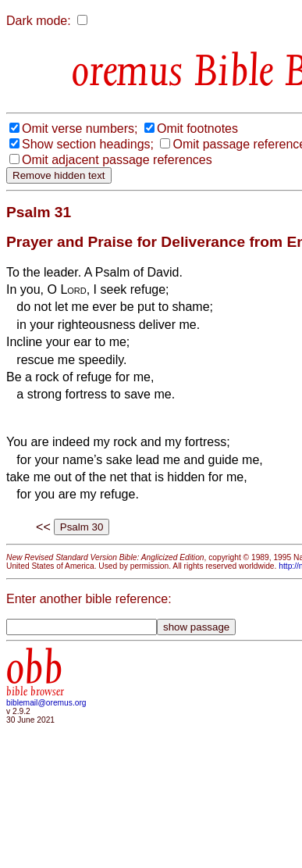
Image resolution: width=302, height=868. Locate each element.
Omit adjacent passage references (117, 160)
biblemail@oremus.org (46, 703)
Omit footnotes (197, 129)
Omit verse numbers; (80, 129)
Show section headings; (88, 144)
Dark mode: (39, 21)
